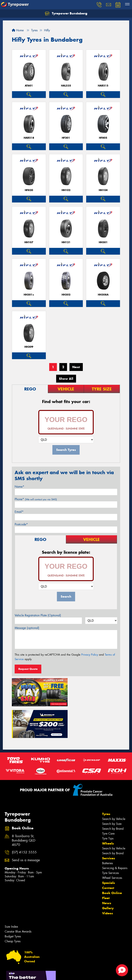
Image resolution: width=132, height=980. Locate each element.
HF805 (103, 138)
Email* (19, 512)
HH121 (66, 242)
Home (18, 30)
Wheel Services (112, 844)
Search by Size (112, 790)
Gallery (108, 875)
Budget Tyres (13, 903)
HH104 (103, 190)
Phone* (36, 499)
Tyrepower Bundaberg (66, 14)
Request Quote (28, 669)
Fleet (106, 865)
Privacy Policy (90, 655)
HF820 (29, 190)
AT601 (29, 86)
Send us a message (26, 827)
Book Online (112, 860)
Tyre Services (111, 840)
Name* (19, 487)
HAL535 (66, 86)
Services (109, 825)
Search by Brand (113, 795)
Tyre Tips (108, 805)
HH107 (29, 242)
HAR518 (29, 138)
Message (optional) (27, 628)
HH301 (103, 242)
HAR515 (103, 86)
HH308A (103, 295)
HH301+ (29, 295)
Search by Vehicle (114, 786)
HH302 (66, 295)
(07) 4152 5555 (24, 819)
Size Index (11, 893)
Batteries (107, 830)
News (107, 870)
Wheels (108, 810)
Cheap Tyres (13, 908)
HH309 (29, 347)
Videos (107, 880)
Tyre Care (108, 800)
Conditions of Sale (50, 974)
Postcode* (21, 524)
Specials (109, 849)
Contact (108, 854)
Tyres (106, 781)
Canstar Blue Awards (18, 898)
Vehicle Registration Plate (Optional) (38, 615)
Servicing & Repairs (115, 835)
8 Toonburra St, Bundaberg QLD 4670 (24, 807)
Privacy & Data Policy (27, 974)
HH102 (66, 190)
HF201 (66, 138)
